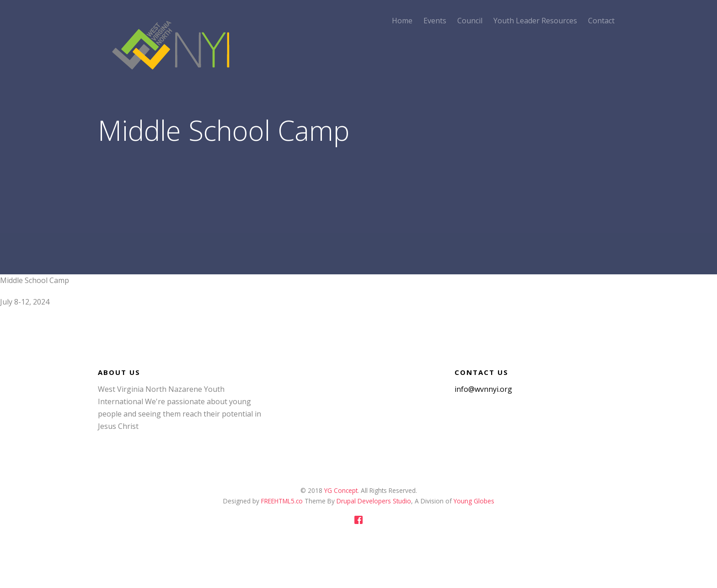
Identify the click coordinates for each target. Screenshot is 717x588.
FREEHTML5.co (283, 501)
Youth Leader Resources (535, 21)
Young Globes (474, 501)
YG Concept (341, 490)
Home (402, 21)
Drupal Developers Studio (373, 501)
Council (470, 21)
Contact (601, 21)
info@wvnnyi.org (483, 389)
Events (435, 21)
